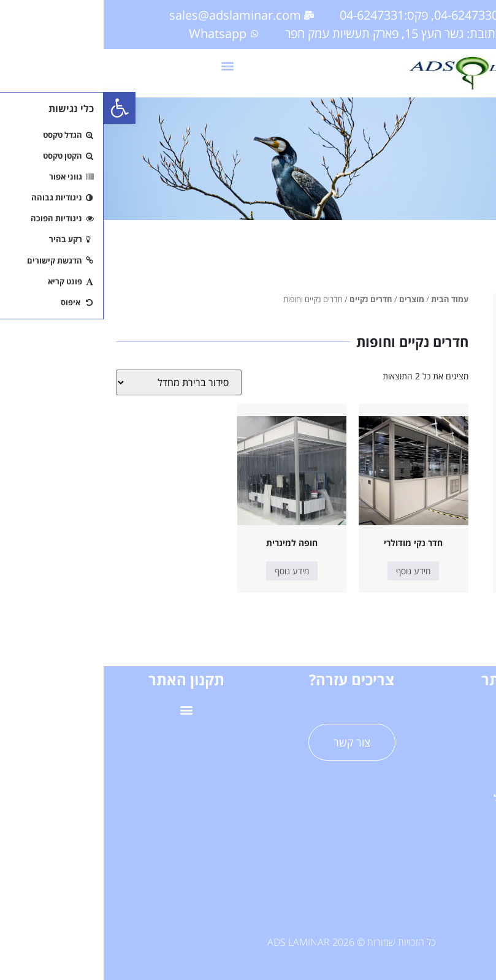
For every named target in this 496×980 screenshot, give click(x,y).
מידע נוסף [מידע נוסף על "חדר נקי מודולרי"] (310, 571)
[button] (16, 108)
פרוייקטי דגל (414, 798)
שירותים (414, 770)
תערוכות (414, 910)
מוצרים (308, 299)
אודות (414, 826)
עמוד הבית (346, 299)
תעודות (414, 882)
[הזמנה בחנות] (75, 382)
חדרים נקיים (267, 299)
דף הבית (413, 713)
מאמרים (414, 854)
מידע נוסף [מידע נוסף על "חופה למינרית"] (188, 571)
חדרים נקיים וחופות (443, 359)
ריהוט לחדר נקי (437, 393)
